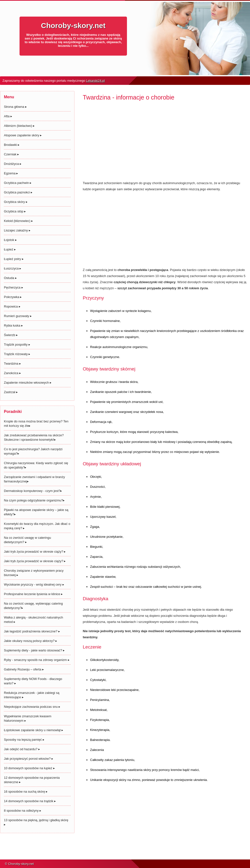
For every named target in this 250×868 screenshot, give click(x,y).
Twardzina (12, 364)
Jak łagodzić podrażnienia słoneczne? (32, 631)
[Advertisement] (165, 143)
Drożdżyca (13, 164)
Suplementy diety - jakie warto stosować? (34, 650)
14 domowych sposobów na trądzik (30, 801)
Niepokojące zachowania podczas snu (32, 707)
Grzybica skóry (16, 202)
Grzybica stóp (15, 211)
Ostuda (10, 278)
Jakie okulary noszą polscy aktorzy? (31, 641)
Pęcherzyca (14, 287)
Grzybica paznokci (18, 192)
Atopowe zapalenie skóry (23, 135)
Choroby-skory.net (73, 25)
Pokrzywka (13, 297)
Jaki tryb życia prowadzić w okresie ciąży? (35, 552)
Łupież (10, 249)
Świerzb (11, 335)
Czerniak (11, 154)
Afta (8, 116)
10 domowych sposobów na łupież (29, 768)
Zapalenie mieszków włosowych (28, 383)
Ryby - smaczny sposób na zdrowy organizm (37, 660)
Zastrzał (11, 392)
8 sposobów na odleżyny (23, 811)
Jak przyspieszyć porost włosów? (29, 759)
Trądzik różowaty (17, 354)
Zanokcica (12, 373)
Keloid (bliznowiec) (18, 221)
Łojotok (10, 240)
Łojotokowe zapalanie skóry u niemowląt (34, 730)
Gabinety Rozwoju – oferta (24, 669)
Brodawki (12, 145)
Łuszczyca (13, 268)
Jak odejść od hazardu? (22, 749)
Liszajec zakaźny (17, 230)
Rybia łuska (13, 325)
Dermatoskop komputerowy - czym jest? (33, 491)
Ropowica (12, 306)
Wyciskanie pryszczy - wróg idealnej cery (34, 584)
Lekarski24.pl (96, 81)
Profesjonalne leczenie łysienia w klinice (33, 594)
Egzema (11, 173)
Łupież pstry (14, 259)
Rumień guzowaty (18, 316)
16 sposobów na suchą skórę (26, 792)
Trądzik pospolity (17, 344)
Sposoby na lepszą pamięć (24, 740)
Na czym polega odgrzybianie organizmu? (34, 500)
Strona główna (15, 107)
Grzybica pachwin (18, 183)
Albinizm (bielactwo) (19, 126)
